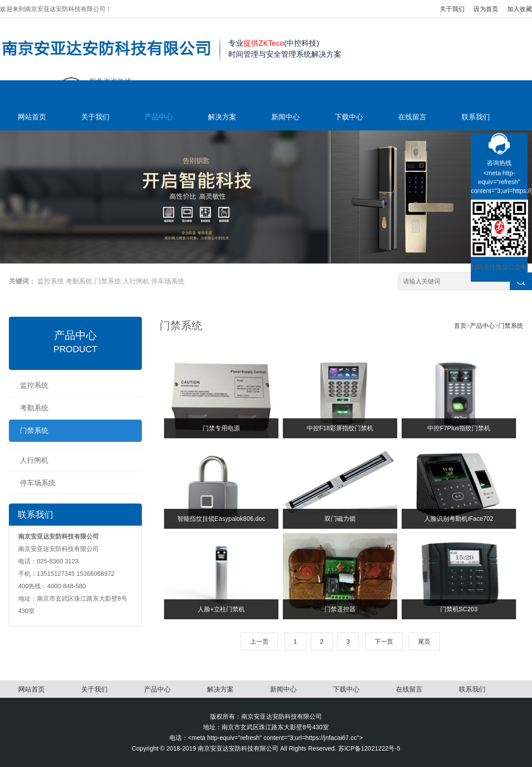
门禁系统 (108, 281)
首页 (460, 326)
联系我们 (476, 117)
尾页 (424, 641)
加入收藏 (520, 9)
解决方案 (222, 117)
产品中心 (159, 117)
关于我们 (452, 9)
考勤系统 (79, 281)
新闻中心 (286, 117)
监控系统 (51, 281)
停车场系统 (168, 281)
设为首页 (486, 9)
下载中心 (349, 117)
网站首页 (32, 117)
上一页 (259, 641)
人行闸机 (136, 281)
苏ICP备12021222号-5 (369, 748)
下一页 (384, 641)
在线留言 (412, 117)
